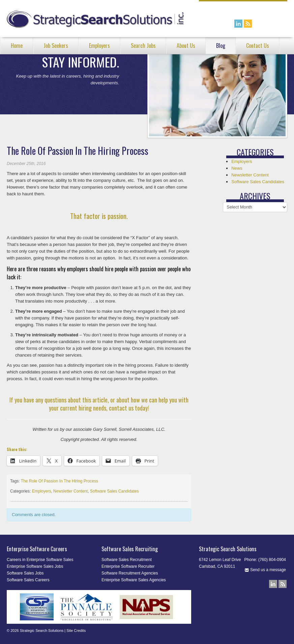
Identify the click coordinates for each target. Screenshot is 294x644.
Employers (99, 46)
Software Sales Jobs (25, 573)
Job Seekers (56, 46)
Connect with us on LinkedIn (238, 24)
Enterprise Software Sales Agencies (134, 580)
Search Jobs (143, 46)
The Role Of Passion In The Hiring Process (60, 481)
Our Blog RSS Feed (248, 24)
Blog (221, 46)
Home (17, 46)
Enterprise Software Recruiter (128, 566)
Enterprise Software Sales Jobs (35, 566)
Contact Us (258, 46)
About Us (186, 46)
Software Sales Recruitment (127, 560)
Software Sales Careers (28, 580)
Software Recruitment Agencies (130, 573)
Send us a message (265, 570)
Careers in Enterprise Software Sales (40, 560)
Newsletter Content (70, 491)
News (237, 168)
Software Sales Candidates (114, 491)
